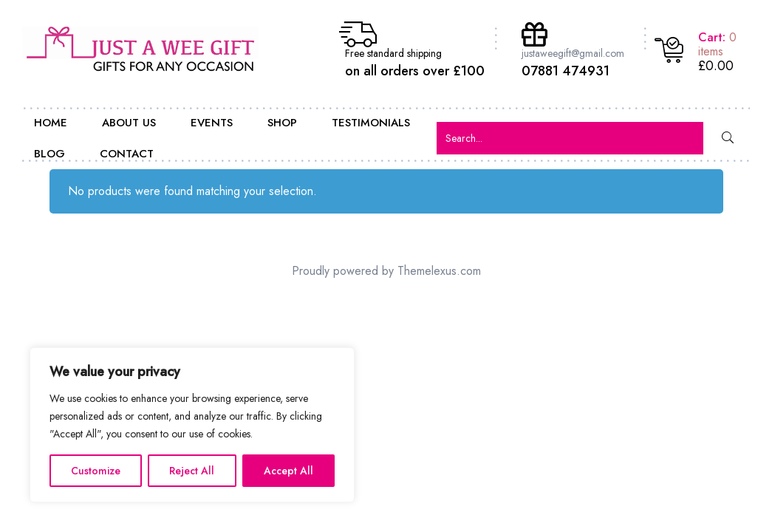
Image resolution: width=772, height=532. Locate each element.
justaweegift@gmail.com (573, 53)
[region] (192, 425)
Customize (96, 471)
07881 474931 (566, 71)
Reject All (192, 471)
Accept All (288, 471)
